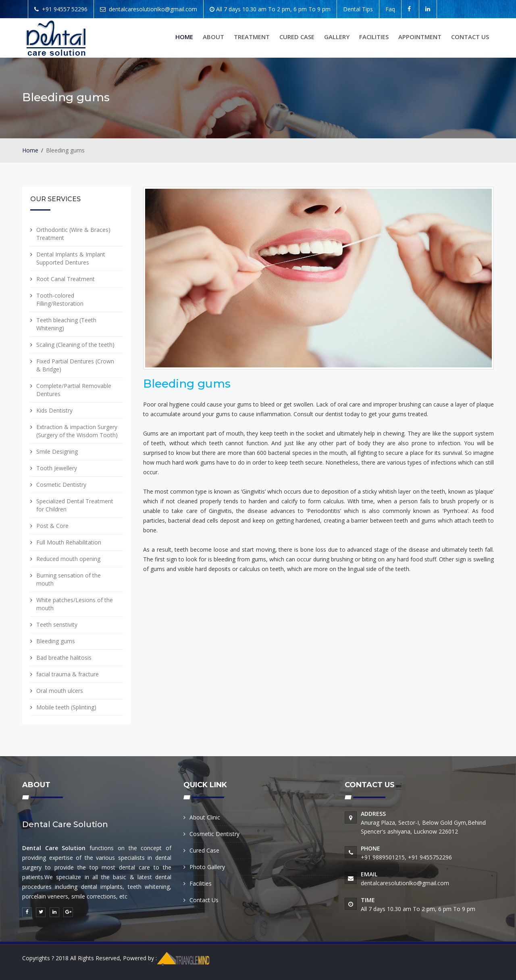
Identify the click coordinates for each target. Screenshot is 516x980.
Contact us (470, 37)
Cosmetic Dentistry (61, 485)
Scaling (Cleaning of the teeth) (75, 345)
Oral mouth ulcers (60, 691)
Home (184, 37)
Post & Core (52, 526)
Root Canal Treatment (66, 279)
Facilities (374, 37)
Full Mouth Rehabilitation (69, 542)
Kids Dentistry (54, 410)
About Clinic (205, 817)
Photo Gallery (207, 867)
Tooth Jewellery (57, 468)
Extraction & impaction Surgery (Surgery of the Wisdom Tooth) (77, 431)
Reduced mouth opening (68, 559)
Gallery (337, 37)
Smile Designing (57, 451)
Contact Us (204, 900)
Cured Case (297, 37)
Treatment (252, 37)
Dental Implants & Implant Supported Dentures (71, 258)
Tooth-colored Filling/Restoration (60, 299)
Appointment (420, 37)
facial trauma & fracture (68, 674)
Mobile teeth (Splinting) (66, 707)
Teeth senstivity (57, 624)
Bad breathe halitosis (64, 658)
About (213, 37)
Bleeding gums (56, 641)
